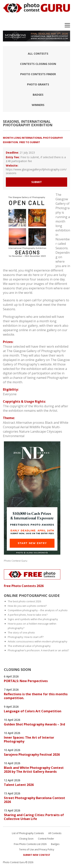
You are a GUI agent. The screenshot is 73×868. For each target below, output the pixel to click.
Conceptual (11, 427)
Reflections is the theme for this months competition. (36, 696)
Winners (38, 105)
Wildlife (35, 427)
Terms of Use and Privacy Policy (37, 850)
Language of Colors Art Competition (33, 711)
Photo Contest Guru (16, 561)
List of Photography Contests (28, 833)
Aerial (24, 427)
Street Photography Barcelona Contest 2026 (34, 800)
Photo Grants (38, 84)
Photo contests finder (38, 74)
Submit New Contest (37, 855)
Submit (37, 182)
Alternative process (30, 423)
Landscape (38, 431)
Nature (24, 431)
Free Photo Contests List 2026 (30, 844)
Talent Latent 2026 (19, 785)
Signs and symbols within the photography (33, 619)
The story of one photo (21, 633)
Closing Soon (26, 839)
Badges (38, 95)
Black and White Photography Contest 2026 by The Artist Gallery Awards (34, 770)
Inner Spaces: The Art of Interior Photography (29, 739)
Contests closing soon (38, 64)
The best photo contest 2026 (24, 601)
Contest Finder (46, 839)
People (46, 427)
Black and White (57, 423)
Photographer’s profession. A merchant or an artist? (38, 650)
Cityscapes (54, 431)
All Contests (38, 54)
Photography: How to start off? (26, 637)
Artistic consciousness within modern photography (38, 641)
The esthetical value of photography (29, 646)
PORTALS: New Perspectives (26, 681)
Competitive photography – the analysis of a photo (38, 610)
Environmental (14, 436)
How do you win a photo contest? (27, 606)
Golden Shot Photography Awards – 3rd (34, 724)
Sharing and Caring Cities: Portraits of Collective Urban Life (34, 817)
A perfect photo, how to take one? (28, 615)
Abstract (9, 423)
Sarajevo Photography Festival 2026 (32, 755)
